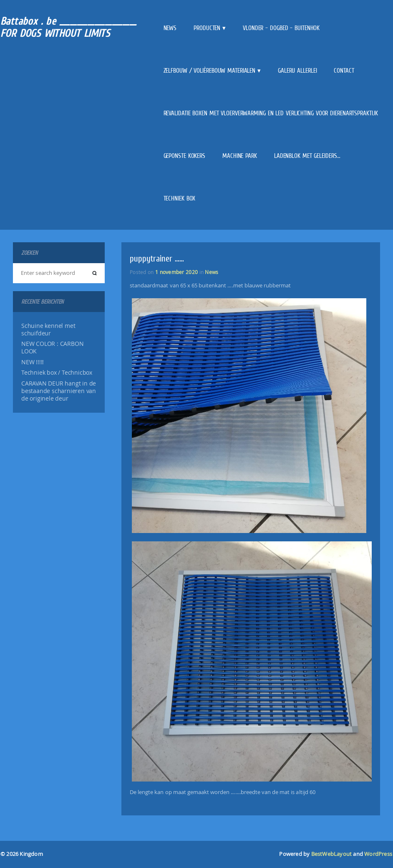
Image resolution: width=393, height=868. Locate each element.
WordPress (378, 854)
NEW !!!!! (33, 362)
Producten (207, 28)
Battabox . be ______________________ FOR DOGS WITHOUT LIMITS (68, 27)
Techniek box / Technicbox (57, 373)
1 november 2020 (176, 272)
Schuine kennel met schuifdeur (48, 330)
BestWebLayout (332, 854)
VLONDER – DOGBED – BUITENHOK (281, 28)
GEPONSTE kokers (185, 156)
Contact (344, 71)
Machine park (240, 156)
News (170, 28)
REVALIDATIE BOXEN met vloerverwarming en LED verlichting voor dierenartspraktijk (271, 113)
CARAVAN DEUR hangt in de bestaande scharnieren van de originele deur (59, 391)
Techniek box (180, 198)
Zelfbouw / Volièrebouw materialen (210, 71)
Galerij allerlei (297, 71)
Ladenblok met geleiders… (307, 156)
